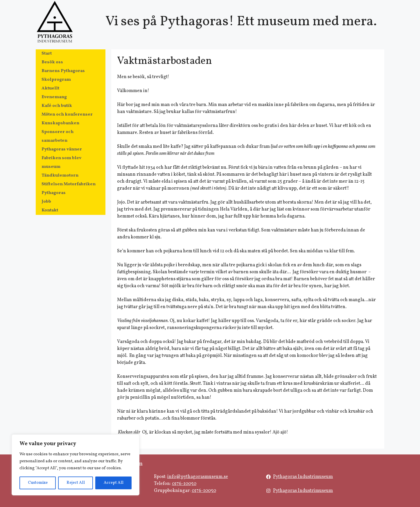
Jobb (46, 202)
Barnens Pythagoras (63, 71)
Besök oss (52, 62)
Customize (38, 483)
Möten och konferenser (67, 115)
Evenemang (54, 97)
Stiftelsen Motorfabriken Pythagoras (69, 189)
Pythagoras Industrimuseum (303, 477)
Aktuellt (50, 88)
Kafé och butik (57, 106)
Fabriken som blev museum (61, 162)
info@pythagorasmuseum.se (198, 477)
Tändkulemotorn (60, 176)
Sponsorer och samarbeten (58, 136)
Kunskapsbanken (60, 123)
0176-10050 (184, 484)
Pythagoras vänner (62, 149)
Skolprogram (56, 80)
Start (47, 54)
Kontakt (50, 210)
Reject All (76, 483)
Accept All (114, 483)
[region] (76, 465)
